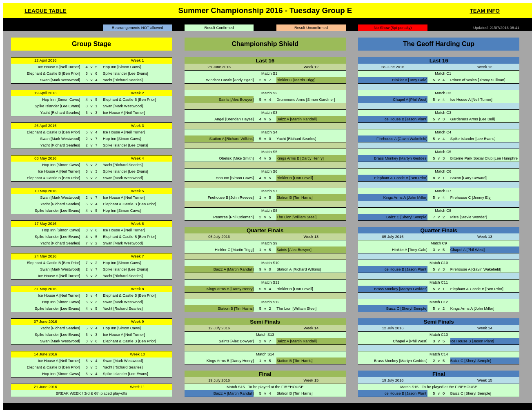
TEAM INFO (485, 11)
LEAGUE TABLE (46, 11)
